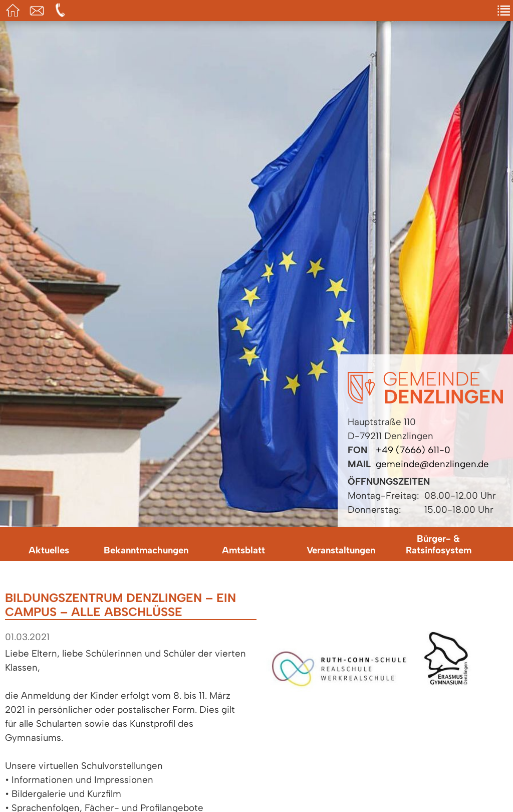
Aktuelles (49, 550)
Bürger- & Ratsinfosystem (439, 544)
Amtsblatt (243, 550)
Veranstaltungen (341, 550)
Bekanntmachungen (146, 550)
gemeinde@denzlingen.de (432, 464)
